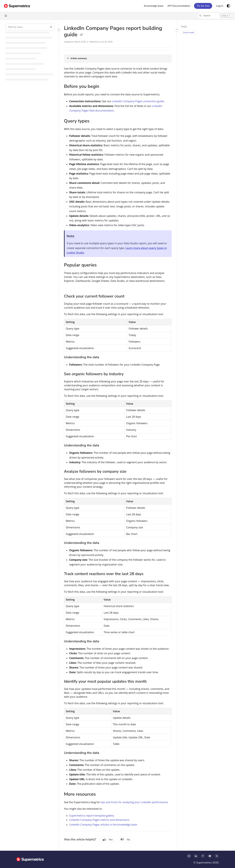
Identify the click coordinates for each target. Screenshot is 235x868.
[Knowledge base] (154, 6)
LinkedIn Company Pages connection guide (138, 101)
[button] (214, 16)
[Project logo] (17, 6)
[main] (118, 435)
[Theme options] (228, 6)
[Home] (6, 16)
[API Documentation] (179, 6)
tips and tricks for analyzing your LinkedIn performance (134, 802)
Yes (108, 840)
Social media (189, 32)
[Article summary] (118, 58)
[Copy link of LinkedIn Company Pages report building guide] (81, 35)
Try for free (203, 6)
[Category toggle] (59, 30)
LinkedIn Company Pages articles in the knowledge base (103, 825)
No (125, 840)
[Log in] (220, 6)
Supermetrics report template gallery (92, 816)
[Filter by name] (30, 27)
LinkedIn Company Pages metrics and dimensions (99, 820)
